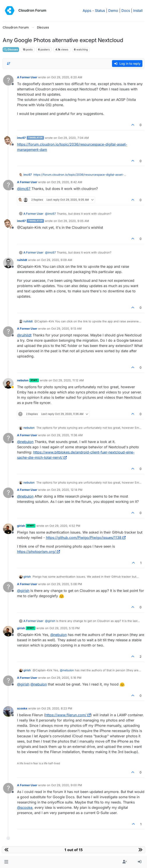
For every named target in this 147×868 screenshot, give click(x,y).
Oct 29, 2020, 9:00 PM (67, 785)
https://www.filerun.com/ (68, 715)
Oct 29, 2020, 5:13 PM (65, 628)
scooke (22, 708)
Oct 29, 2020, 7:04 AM (73, 138)
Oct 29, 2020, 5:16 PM (66, 678)
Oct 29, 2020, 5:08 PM (67, 584)
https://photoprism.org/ (38, 552)
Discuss (11, 49)
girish (21, 526)
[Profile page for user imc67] (8, 141)
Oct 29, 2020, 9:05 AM (73, 221)
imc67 (21, 138)
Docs (126, 11)
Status (100, 11)
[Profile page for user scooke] (8, 711)
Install (138, 11)
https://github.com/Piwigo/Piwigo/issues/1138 (86, 538)
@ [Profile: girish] (23, 591)
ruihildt (22, 260)
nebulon (23, 380)
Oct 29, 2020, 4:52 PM (65, 526)
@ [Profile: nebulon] (25, 442)
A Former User (27, 77)
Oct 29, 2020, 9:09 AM (57, 260)
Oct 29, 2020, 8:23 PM (57, 708)
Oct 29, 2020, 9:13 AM (66, 329)
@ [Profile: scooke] (25, 807)
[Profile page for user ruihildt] (8, 263)
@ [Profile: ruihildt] (24, 335)
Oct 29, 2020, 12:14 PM (67, 490)
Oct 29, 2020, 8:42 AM (67, 182)
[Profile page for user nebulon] (8, 383)
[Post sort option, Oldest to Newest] (9, 64)
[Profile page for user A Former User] (8, 80)
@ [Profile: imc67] (24, 189)
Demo (113, 11)
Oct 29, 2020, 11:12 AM (68, 380)
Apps (87, 11)
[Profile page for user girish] (8, 529)
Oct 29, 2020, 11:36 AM (67, 435)
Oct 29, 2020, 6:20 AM (67, 77)
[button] (6, 862)
